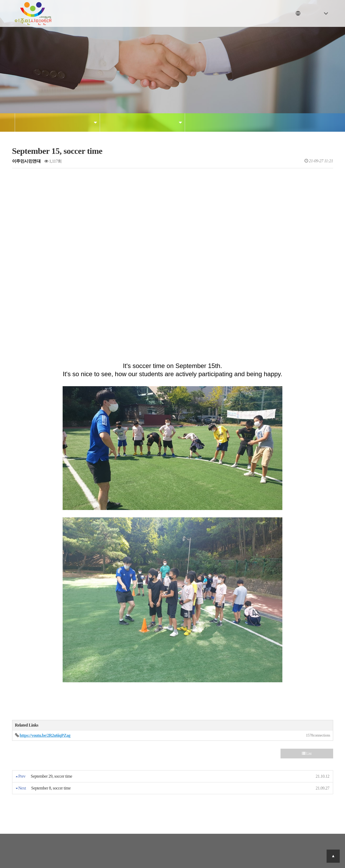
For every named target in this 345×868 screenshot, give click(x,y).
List (307, 754)
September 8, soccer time (51, 788)
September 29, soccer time (51, 776)
